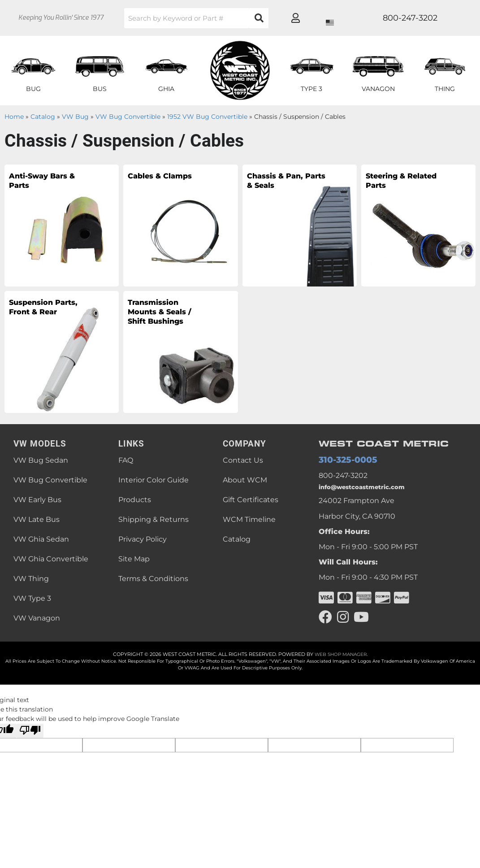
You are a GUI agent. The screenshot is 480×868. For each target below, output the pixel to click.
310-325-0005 (343, 461)
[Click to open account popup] (442, 18)
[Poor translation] (30, 731)
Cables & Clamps (150, 184)
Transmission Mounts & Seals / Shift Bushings (168, 323)
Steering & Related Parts (401, 184)
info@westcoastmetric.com (368, 488)
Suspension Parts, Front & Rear (45, 317)
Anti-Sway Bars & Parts (41, 184)
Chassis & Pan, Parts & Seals (285, 184)
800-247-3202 (343, 477)
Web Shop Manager (341, 654)
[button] (219, 18)
